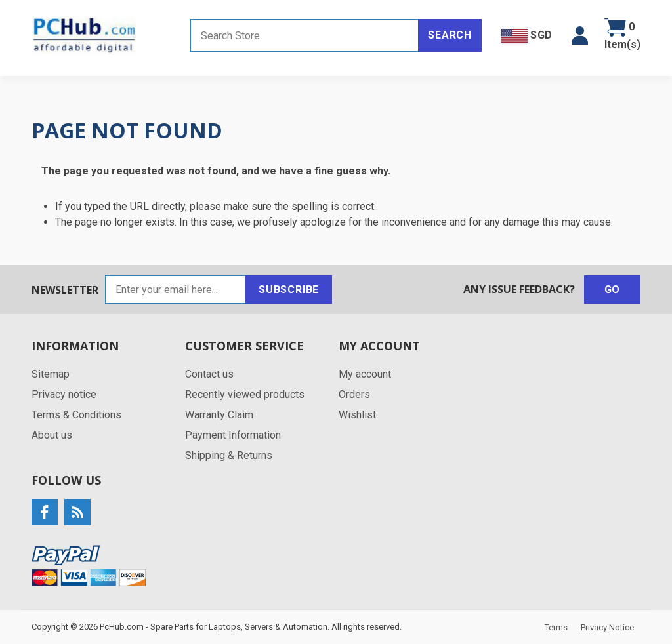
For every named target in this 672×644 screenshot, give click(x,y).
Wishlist (357, 415)
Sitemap (51, 374)
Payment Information (233, 435)
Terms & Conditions (76, 415)
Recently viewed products (245, 394)
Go (613, 290)
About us (52, 435)
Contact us (209, 374)
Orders (354, 394)
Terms (556, 627)
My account (365, 374)
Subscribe (289, 290)
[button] (580, 35)
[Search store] (304, 35)
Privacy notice (64, 394)
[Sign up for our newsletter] (176, 290)
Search (450, 35)
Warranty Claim (219, 415)
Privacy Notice (607, 627)
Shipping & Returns (229, 455)
